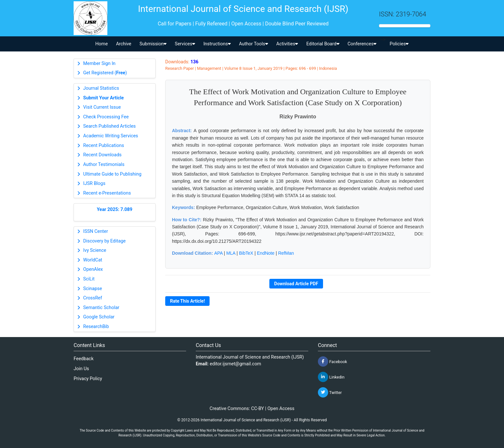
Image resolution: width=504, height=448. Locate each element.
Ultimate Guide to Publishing (112, 174)
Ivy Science (95, 250)
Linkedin (331, 377)
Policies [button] (399, 44)
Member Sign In (99, 64)
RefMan (286, 253)
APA (218, 253)
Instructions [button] (217, 44)
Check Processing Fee (106, 117)
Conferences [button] (362, 44)
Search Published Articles (109, 126)
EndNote (265, 253)
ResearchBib (96, 327)
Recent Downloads (102, 155)
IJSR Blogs (94, 183)
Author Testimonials (104, 165)
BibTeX (246, 253)
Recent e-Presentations (107, 193)
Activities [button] (287, 44)
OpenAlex (93, 269)
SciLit (89, 279)
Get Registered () (105, 73)
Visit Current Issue (102, 107)
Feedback (84, 359)
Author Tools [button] (253, 44)
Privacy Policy (88, 379)
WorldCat (93, 260)
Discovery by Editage (104, 241)
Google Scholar (99, 317)
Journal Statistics (101, 88)
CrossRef (93, 298)
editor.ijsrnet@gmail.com (236, 364)
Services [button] (185, 44)
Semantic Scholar (101, 308)
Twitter (330, 392)
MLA (231, 253)
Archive (124, 44)
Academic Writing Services (111, 136)
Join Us (81, 369)
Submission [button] (153, 44)
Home (102, 44)
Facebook (333, 361)
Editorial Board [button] (323, 44)
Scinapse (93, 289)
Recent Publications (104, 146)
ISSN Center (96, 231)
